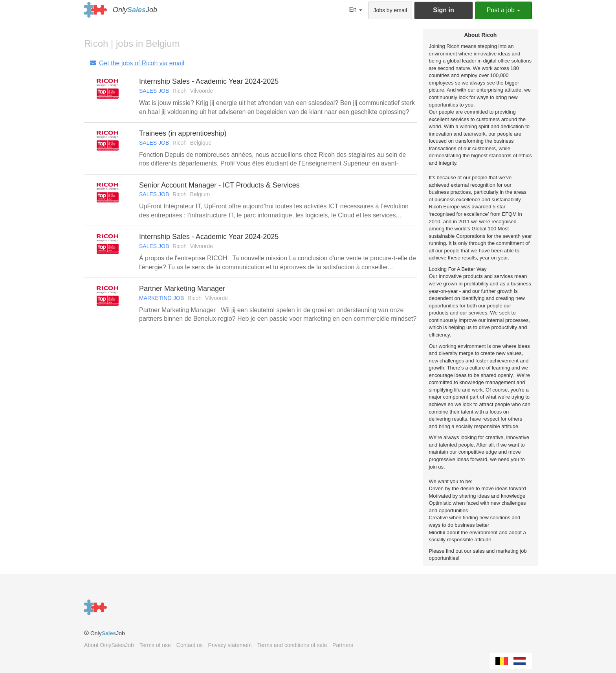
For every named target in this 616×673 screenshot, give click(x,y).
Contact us (190, 645)
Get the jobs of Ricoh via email (137, 63)
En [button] (356, 10)
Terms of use (155, 645)
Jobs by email (390, 10)
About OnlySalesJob (109, 645)
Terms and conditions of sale (292, 645)
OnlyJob (135, 10)
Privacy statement (230, 645)
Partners (343, 645)
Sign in (443, 10)
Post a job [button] (504, 10)
